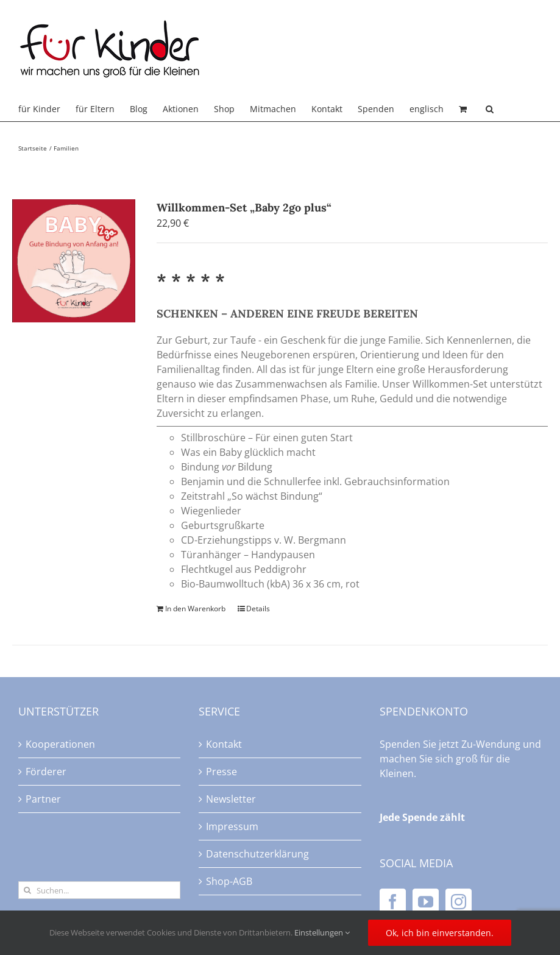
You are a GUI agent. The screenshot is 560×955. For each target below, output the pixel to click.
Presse (222, 772)
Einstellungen (322, 932)
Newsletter (231, 799)
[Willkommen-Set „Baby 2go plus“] (74, 261)
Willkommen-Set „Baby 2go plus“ (244, 208)
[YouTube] (426, 902)
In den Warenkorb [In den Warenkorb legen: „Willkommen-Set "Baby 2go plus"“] (195, 609)
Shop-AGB (229, 881)
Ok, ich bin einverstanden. (440, 933)
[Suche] (27, 890)
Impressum (232, 826)
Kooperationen (60, 744)
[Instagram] (459, 902)
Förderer (46, 772)
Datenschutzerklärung (257, 854)
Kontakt (224, 744)
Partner (43, 799)
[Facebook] (393, 902)
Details (258, 609)
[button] (490, 109)
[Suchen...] (99, 890)
